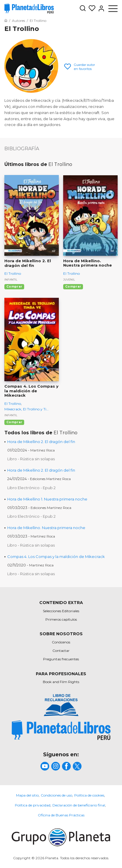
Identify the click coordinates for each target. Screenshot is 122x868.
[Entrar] (100, 8)
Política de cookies (89, 795)
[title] (61, 730)
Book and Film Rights (61, 682)
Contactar (61, 651)
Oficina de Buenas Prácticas (61, 815)
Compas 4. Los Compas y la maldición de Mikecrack (56, 556)
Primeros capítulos (61, 619)
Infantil (11, 280)
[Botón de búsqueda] (83, 9)
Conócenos (61, 642)
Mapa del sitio (27, 795)
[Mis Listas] (91, 8)
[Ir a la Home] (6, 21)
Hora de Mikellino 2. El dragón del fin (41, 442)
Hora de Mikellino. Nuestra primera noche (46, 528)
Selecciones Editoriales (61, 611)
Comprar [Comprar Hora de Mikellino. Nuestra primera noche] (73, 287)
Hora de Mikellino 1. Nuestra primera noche (47, 499)
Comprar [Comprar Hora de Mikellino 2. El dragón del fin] (14, 287)
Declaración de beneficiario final (79, 805)
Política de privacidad (33, 805)
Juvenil (69, 280)
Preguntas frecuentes (61, 659)
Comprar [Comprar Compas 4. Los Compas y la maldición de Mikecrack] (14, 422)
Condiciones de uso (56, 795)
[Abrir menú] (113, 8)
